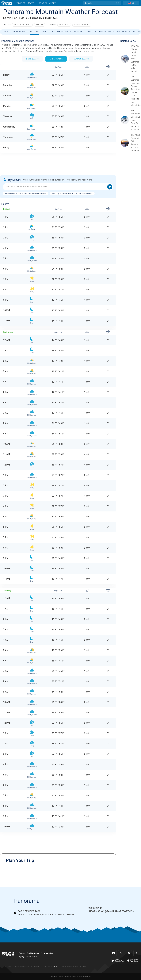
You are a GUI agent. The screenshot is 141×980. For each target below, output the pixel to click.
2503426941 (95, 908)
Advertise (48, 953)
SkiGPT (52, 3)
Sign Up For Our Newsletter (28, 957)
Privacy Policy (6, 966)
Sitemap (37, 966)
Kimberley (64, 25)
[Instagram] (129, 953)
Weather (21, 3)
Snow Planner (107, 32)
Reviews (78, 32)
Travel (31, 3)
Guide (7, 32)
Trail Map (91, 32)
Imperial (55, 966)
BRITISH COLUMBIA (15, 18)
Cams (45, 32)
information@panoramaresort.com (112, 911)
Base (32, 59)
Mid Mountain (56, 59)
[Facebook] (136, 953)
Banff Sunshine (82, 25)
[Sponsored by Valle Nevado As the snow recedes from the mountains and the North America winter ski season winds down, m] (135, 59)
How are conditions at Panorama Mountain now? (26, 193)
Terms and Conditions (22, 966)
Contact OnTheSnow (29, 953)
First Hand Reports (61, 32)
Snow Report (20, 32)
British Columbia (22, 25)
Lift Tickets (124, 32)
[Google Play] (118, 961)
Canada (40, 25)
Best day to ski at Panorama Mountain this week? (72, 193)
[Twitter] (121, 953)
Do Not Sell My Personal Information (74, 966)
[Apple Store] (133, 961)
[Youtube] (114, 953)
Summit (81, 59)
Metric (50, 966)
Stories (43, 3)
